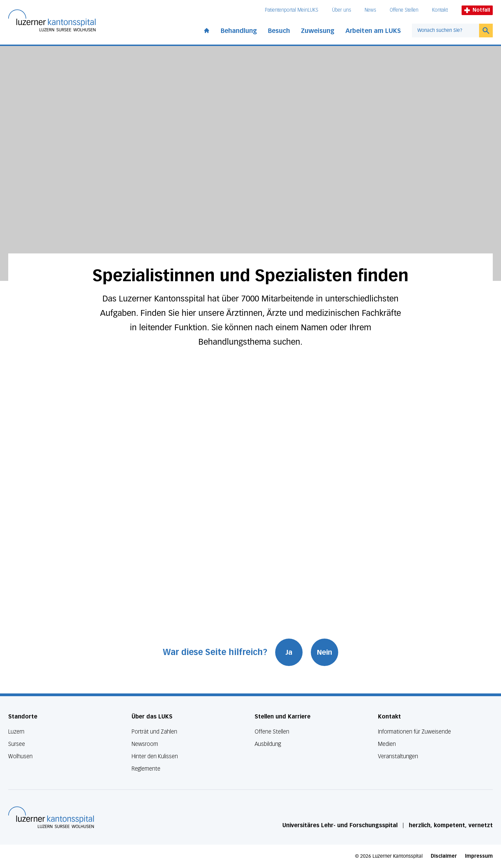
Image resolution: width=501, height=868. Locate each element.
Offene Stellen (404, 10)
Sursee (17, 744)
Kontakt (440, 10)
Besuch (279, 31)
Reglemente (146, 769)
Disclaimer (444, 856)
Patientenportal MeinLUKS (292, 10)
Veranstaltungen (398, 756)
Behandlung (239, 31)
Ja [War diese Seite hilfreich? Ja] (289, 652)
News (370, 10)
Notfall (477, 10)
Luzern (16, 732)
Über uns (341, 10)
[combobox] (445, 31)
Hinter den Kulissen (155, 756)
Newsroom (145, 744)
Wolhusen (20, 756)
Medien (387, 744)
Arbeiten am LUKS (373, 31)
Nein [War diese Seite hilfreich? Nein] (325, 652)
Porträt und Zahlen (154, 732)
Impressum (479, 856)
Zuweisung (318, 31)
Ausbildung (268, 744)
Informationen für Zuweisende (414, 732)
